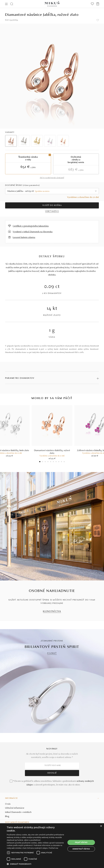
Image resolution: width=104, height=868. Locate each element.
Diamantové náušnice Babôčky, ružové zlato (52, 452)
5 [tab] (51, 462)
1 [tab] (40, 462)
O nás (8, 804)
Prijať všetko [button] (81, 842)
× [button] (101, 826)
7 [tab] (56, 462)
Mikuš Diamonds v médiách (18, 812)
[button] (37, 864)
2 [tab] (43, 462)
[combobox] (52, 191)
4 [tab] (48, 462)
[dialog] (52, 846)
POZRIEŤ (52, 653)
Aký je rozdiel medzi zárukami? (52, 178)
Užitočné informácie (15, 808)
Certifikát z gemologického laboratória (31, 226)
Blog (7, 816)
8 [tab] (59, 462)
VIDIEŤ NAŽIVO (52, 211)
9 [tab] (61, 462)
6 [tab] (53, 462)
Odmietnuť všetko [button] (81, 849)
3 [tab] (45, 462)
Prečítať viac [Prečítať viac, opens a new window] (53, 848)
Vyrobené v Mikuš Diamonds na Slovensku (33, 232)
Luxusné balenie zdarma (24, 238)
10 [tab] (64, 462)
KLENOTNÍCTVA (52, 611)
